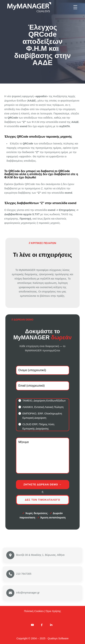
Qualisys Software (58, 638)
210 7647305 (24, 574)
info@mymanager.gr (28, 593)
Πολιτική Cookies (34, 611)
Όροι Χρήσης (53, 611)
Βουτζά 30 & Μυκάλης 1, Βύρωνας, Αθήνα (40, 555)
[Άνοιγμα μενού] (75, 7)
